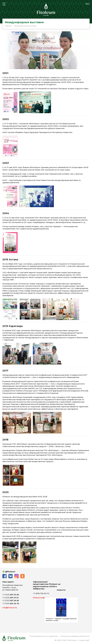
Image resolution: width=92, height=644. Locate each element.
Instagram (16, 576)
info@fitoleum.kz (10, 608)
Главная (8, 26)
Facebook (4, 576)
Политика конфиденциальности (75, 636)
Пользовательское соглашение (44, 636)
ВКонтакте (10, 576)
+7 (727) (11, 595)
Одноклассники (22, 576)
